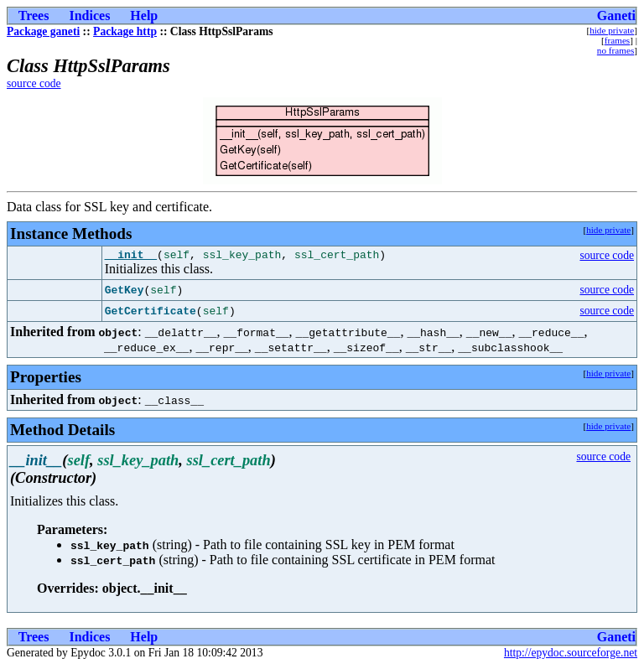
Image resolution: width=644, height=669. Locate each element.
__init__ (131, 257)
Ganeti (616, 16)
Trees (34, 16)
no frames (615, 50)
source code (34, 83)
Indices (89, 16)
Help (144, 16)
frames (617, 40)
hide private (612, 30)
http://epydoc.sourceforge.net (571, 655)
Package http (125, 31)
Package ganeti (43, 31)
